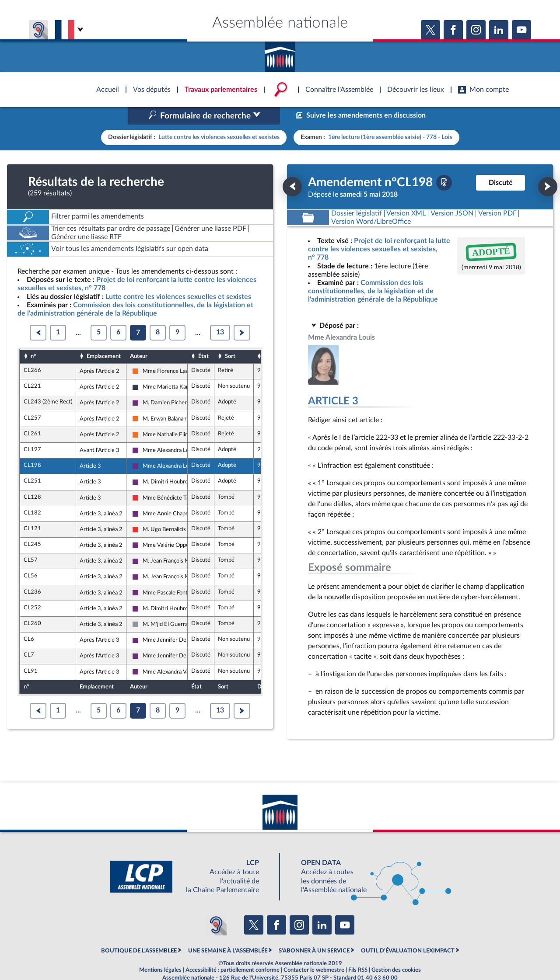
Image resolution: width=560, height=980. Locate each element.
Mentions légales (160, 952)
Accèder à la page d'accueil (280, 54)
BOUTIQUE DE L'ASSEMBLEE (139, 932)
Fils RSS (358, 952)
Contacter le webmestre (314, 952)
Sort (230, 337)
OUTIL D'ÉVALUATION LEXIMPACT (408, 932)
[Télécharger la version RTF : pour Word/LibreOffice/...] (371, 203)
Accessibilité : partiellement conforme (233, 952)
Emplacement (104, 337)
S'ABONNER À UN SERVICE (314, 932)
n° (33, 337)
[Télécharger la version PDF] (444, 164)
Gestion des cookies (396, 952)
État (203, 337)
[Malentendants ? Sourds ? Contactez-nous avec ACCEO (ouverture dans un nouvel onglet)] (216, 907)
